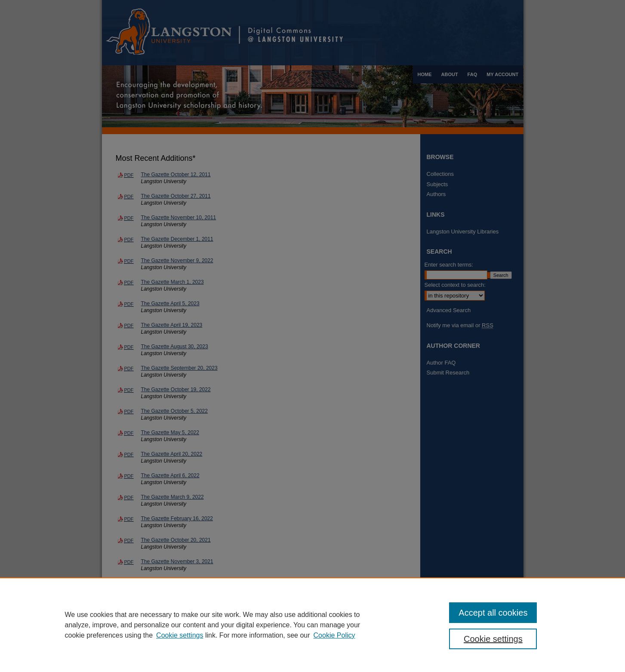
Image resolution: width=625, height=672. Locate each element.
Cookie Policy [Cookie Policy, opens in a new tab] (334, 635)
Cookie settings (180, 635)
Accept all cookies (493, 613)
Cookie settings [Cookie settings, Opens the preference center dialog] (493, 639)
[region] (312, 625)
